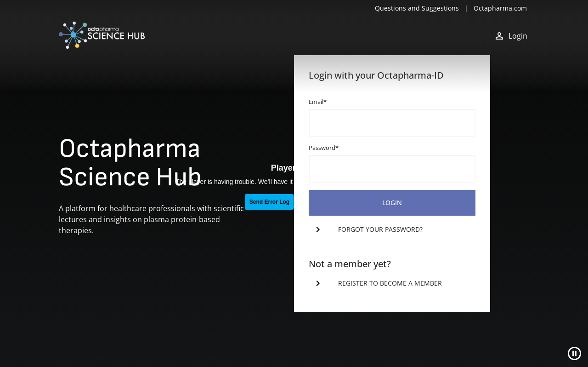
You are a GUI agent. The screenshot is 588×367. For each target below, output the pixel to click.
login (392, 203)
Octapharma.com (500, 8)
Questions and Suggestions (417, 8)
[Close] (574, 353)
